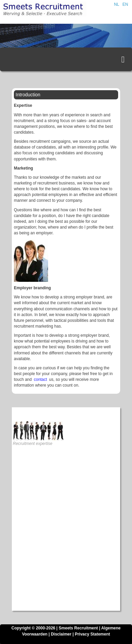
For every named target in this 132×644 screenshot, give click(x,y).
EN (125, 4)
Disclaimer (61, 634)
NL (117, 4)
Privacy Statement (92, 634)
